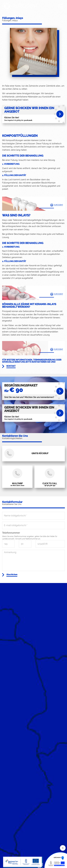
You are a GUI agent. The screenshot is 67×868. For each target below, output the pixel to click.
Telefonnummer (11, 533)
